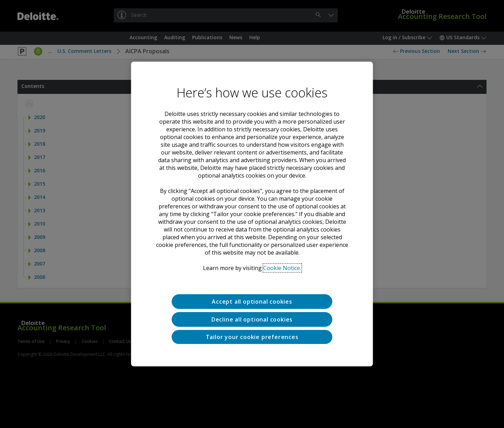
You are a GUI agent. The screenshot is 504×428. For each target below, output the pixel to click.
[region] (252, 214)
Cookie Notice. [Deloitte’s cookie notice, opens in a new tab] (282, 268)
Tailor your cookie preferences (252, 337)
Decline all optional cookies (252, 319)
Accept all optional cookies (252, 302)
